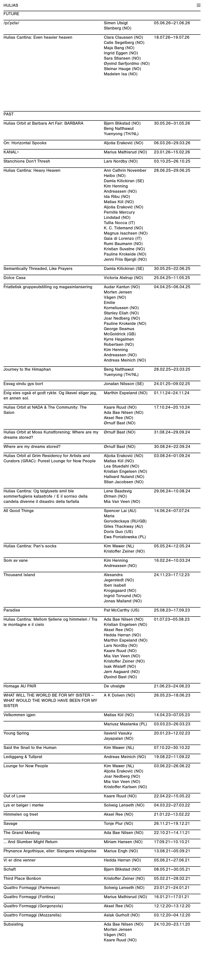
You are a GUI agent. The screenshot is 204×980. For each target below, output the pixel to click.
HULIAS (11, 5)
